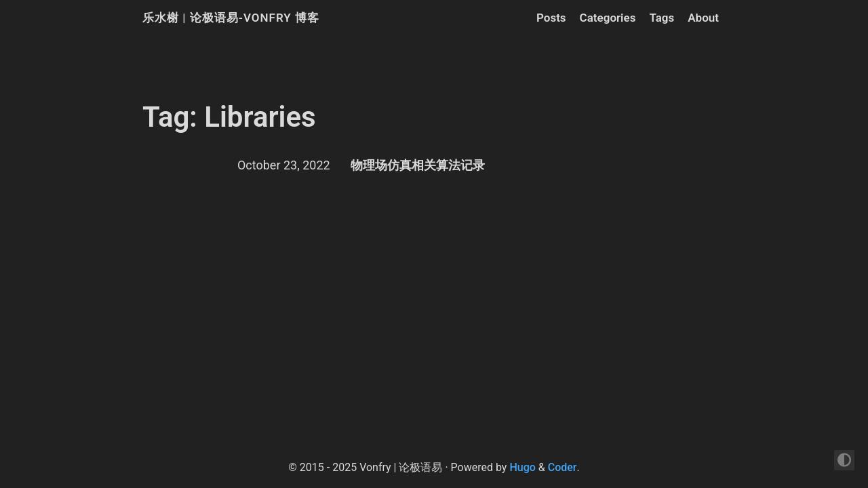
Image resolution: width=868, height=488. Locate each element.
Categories (608, 18)
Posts (551, 18)
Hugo (522, 467)
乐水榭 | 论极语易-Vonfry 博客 (231, 18)
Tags (662, 18)
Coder (563, 467)
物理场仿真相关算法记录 (418, 165)
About (703, 18)
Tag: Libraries (229, 117)
